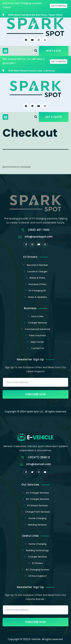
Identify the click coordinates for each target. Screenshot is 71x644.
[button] (5, 51)
